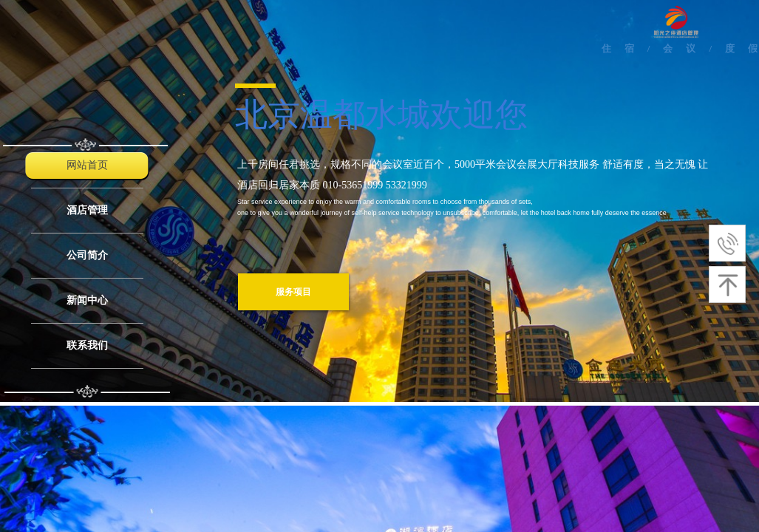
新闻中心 (87, 300)
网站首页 (87, 165)
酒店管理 (87, 210)
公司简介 (87, 255)
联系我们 (87, 345)
